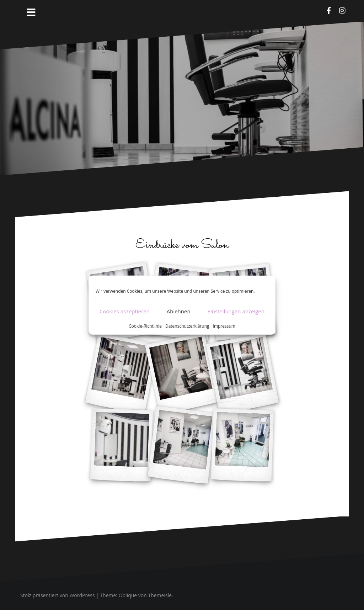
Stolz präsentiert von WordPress (57, 595)
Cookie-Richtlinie (145, 326)
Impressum (224, 326)
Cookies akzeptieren (125, 311)
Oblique (128, 595)
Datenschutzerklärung (187, 326)
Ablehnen (179, 311)
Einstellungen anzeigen (236, 311)
